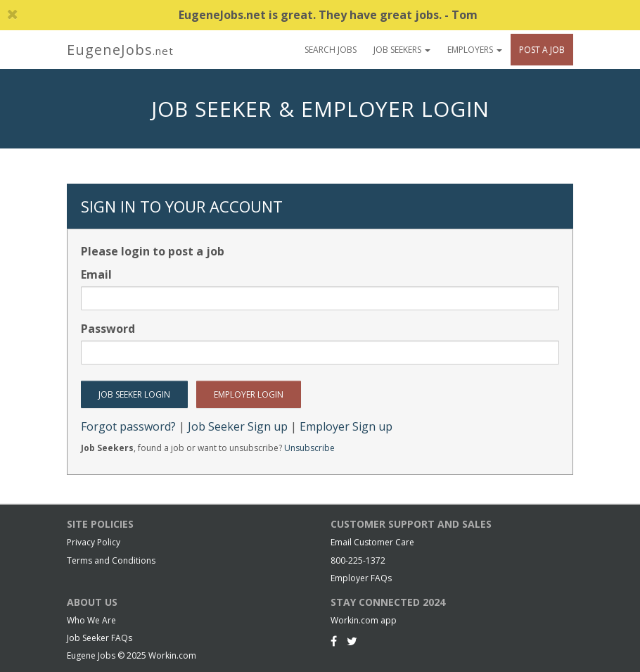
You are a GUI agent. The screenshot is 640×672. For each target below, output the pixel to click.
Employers (475, 50)
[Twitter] (352, 641)
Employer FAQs (361, 578)
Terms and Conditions (111, 560)
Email (96, 274)
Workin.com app (364, 620)
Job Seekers (402, 50)
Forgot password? (128, 426)
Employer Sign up (346, 426)
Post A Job (542, 50)
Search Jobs (331, 50)
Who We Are (91, 620)
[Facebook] (334, 641)
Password (108, 329)
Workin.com (172, 655)
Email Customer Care (372, 542)
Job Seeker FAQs (100, 638)
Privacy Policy (94, 542)
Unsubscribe (309, 448)
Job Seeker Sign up (238, 426)
